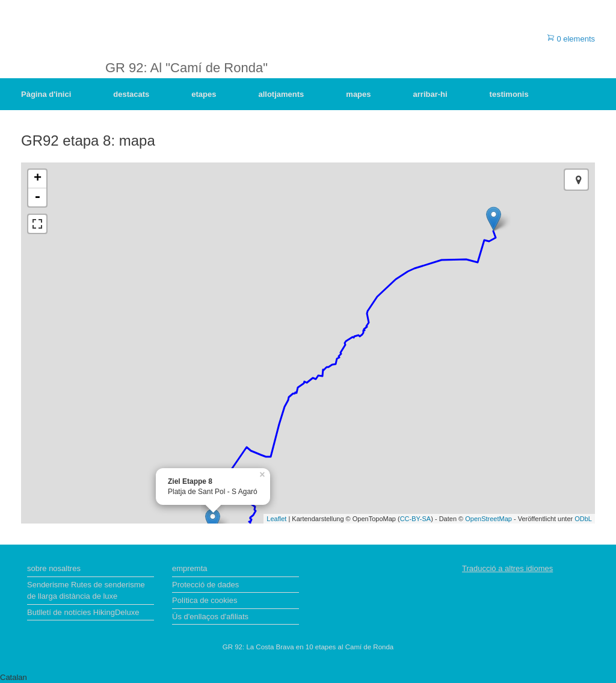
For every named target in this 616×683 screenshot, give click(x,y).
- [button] (37, 197)
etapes (204, 94)
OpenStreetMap (488, 519)
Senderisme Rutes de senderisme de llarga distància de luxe (86, 591)
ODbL (583, 519)
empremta (190, 568)
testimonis (509, 94)
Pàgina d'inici (46, 94)
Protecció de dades (205, 585)
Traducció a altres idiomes (507, 568)
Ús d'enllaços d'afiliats (210, 617)
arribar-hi (430, 94)
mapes (358, 94)
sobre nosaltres (54, 568)
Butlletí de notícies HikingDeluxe (83, 612)
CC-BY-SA (416, 519)
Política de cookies (205, 600)
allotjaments (281, 94)
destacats (131, 94)
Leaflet (276, 519)
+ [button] (38, 179)
